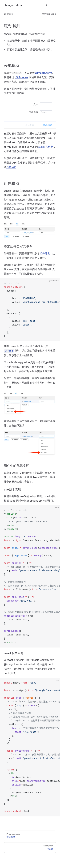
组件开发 (45, 253)
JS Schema (21, 77)
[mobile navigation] (55, 5)
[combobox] (46, 112)
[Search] (46, 5)
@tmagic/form (43, 73)
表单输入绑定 (45, 147)
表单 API (11, 167)
